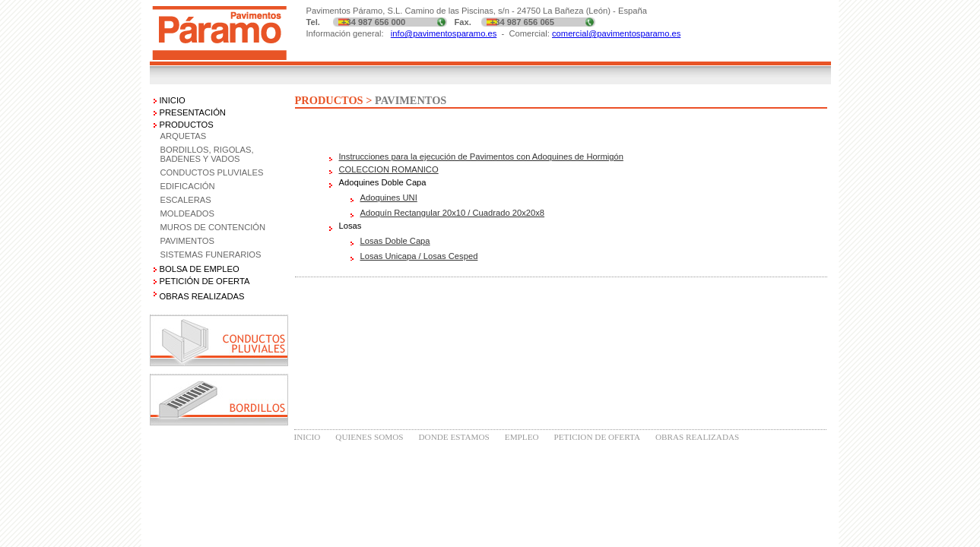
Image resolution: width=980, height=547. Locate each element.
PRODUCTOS (187, 125)
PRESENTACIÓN (193, 112)
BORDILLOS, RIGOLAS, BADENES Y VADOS (207, 154)
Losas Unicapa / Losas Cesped (419, 256)
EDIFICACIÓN (188, 186)
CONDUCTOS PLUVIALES (212, 172)
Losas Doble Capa (395, 241)
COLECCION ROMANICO (389, 169)
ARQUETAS (184, 136)
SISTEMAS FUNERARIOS (211, 255)
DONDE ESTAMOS (454, 437)
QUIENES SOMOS (369, 437)
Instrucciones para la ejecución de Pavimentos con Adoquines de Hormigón (481, 157)
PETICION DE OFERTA (597, 437)
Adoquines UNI (389, 198)
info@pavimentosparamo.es (444, 33)
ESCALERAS (186, 200)
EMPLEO (522, 437)
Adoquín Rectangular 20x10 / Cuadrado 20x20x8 (453, 213)
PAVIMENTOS (188, 241)
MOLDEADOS (188, 213)
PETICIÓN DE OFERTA (205, 281)
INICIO (173, 100)
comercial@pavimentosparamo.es (616, 33)
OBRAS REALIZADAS (697, 437)
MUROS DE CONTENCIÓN (213, 227)
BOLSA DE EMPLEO (200, 269)
